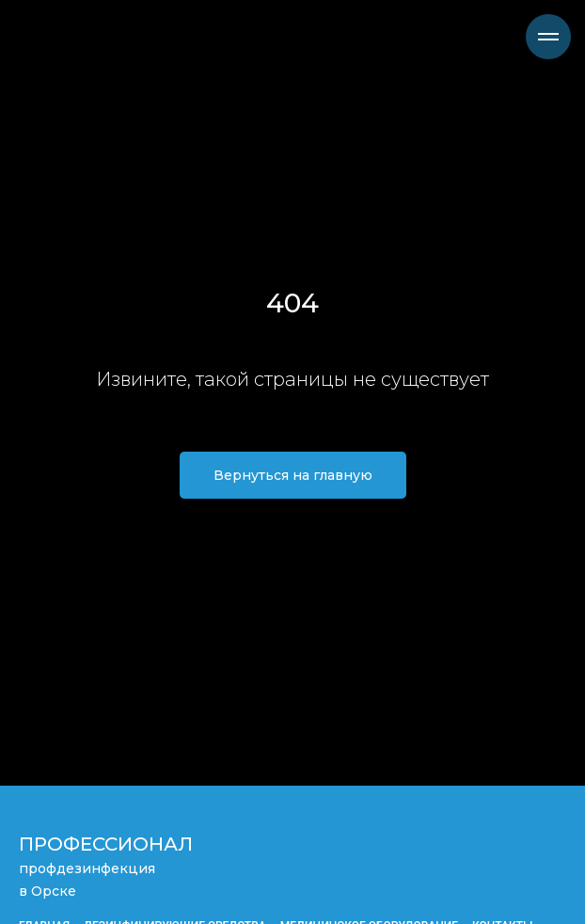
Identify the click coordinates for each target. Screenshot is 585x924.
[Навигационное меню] (548, 37)
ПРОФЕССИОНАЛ (106, 844)
